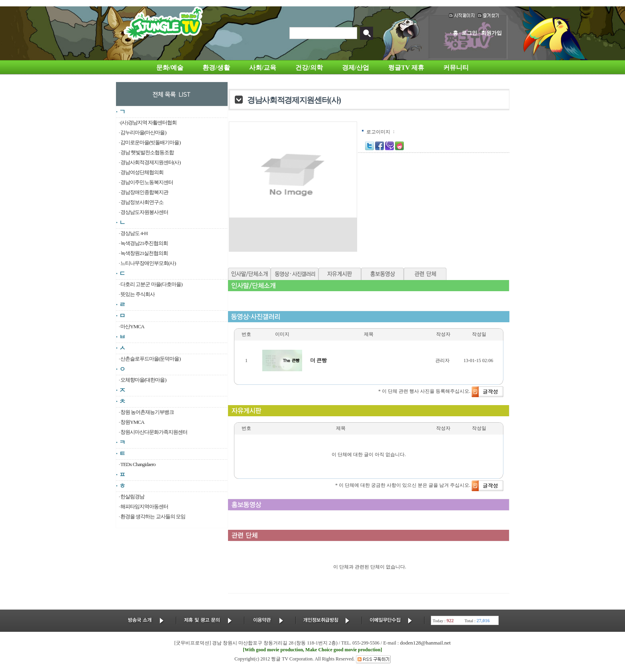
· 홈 (454, 33)
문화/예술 (170, 68)
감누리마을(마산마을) (143, 132)
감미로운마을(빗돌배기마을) (150, 142)
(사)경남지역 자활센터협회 (148, 122)
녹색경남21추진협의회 (144, 243)
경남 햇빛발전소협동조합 (147, 152)
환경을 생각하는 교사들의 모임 (153, 516)
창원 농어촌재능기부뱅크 (147, 412)
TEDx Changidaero (138, 464)
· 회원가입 (490, 33)
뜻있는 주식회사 (138, 294)
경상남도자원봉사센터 (144, 212)
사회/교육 (263, 68)
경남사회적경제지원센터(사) (150, 162)
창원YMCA (132, 422)
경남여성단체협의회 (142, 172)
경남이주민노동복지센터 (147, 182)
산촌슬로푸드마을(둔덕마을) (150, 359)
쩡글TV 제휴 (406, 68)
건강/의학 (309, 68)
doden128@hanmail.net (425, 643)
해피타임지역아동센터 (144, 506)
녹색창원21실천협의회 (144, 253)
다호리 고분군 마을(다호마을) (151, 284)
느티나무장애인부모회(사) (148, 263)
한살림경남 (132, 497)
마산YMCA (132, 326)
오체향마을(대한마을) (143, 380)
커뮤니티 (456, 68)
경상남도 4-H (134, 233)
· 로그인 (468, 33)
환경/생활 (216, 68)
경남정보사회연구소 (142, 202)
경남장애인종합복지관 (144, 192)
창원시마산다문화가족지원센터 (154, 432)
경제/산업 (356, 68)
